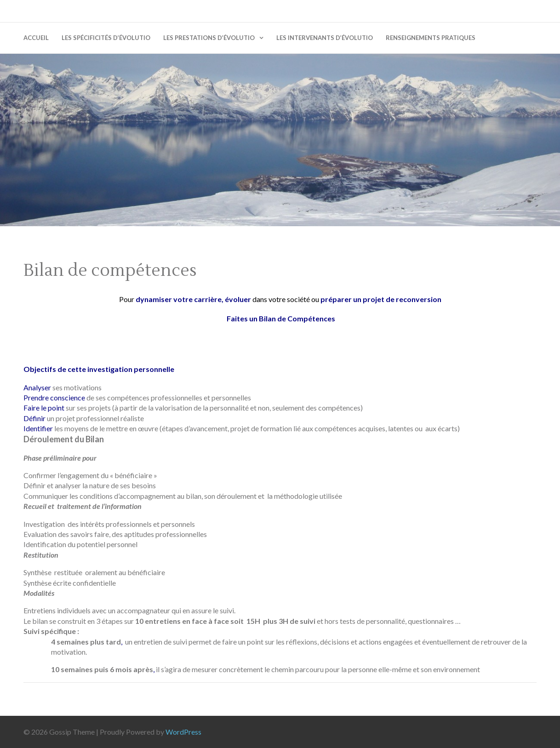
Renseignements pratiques (431, 38)
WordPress (183, 732)
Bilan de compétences (110, 271)
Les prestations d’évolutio (209, 38)
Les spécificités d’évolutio (106, 38)
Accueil (36, 38)
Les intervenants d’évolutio (325, 38)
